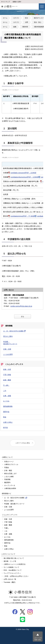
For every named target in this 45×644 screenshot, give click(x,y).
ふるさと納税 (9, 477)
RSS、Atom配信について (13, 570)
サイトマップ (6, 2)
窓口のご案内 (8, 336)
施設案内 (7, 482)
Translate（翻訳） (10, 582)
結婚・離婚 (7, 380)
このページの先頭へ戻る (38, 639)
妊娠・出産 (7, 369)
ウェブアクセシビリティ (12, 573)
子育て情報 (7, 375)
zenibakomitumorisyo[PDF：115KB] (25, 177)
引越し (7, 528)
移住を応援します (10, 474)
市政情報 (7, 479)
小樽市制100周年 (10, 488)
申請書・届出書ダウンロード (14, 504)
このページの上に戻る (23, 443)
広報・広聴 (7, 349)
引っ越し (6, 385)
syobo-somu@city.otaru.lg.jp (21, 306)
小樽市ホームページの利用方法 (15, 564)
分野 (27, 22)
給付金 (5, 427)
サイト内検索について (11, 567)
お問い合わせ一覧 (10, 579)
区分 (27, 18)
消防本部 (25, 27)
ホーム (5, 18)
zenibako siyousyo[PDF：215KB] (24, 173)
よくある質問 (8, 354)
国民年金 (6, 412)
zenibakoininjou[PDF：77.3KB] (23, 216)
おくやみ (6, 401)
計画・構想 (8, 470)
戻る (23, 317)
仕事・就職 (7, 396)
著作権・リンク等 (10, 561)
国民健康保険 (8, 406)
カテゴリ (16, 18)
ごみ (5, 391)
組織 (15, 27)
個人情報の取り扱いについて (14, 558)
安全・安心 (38, 22)
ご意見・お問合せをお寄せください (16, 576)
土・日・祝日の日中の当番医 (15, 331)
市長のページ (9, 462)
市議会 (7, 467)
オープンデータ (10, 485)
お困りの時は (8, 422)
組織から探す (17, 2)
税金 (5, 417)
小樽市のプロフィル (11, 464)
